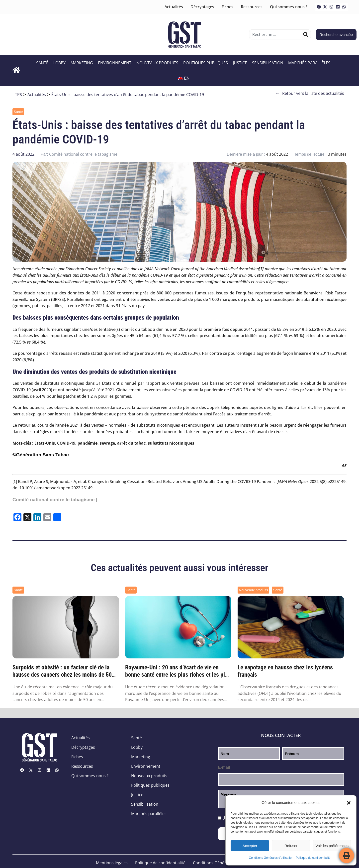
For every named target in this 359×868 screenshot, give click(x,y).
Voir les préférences (332, 846)
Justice (240, 63)
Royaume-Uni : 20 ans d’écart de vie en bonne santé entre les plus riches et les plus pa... (178, 671)
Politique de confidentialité (313, 858)
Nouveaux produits (157, 63)
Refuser (291, 846)
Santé (42, 63)
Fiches (227, 7)
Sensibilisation (268, 63)
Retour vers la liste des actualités (309, 93)
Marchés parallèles (309, 63)
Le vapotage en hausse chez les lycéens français (285, 671)
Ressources (252, 7)
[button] (349, 803)
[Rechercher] (306, 34)
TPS (18, 95)
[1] (15, 482)
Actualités (174, 7)
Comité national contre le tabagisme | (55, 500)
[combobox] (276, 34)
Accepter (250, 846)
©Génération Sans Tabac (41, 455)
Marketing (82, 63)
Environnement (115, 63)
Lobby (59, 63)
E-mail (224, 767)
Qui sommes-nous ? (289, 7)
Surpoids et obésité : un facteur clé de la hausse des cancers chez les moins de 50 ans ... (62, 671)
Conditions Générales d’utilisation (271, 858)
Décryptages (202, 7)
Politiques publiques (206, 63)
